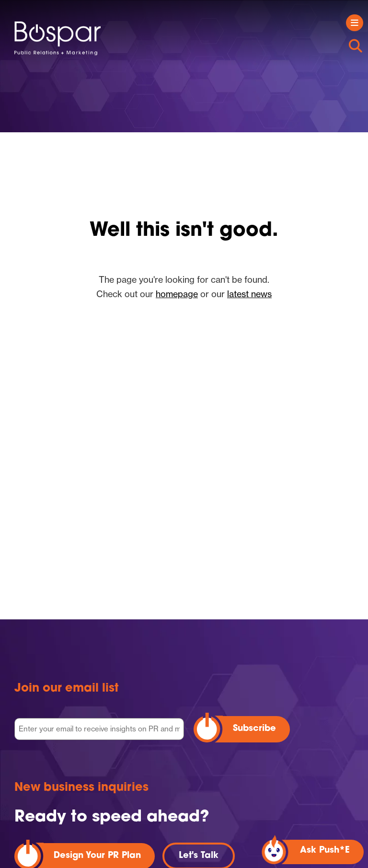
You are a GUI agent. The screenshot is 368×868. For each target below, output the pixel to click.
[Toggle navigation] (355, 23)
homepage (177, 294)
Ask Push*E (325, 851)
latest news (249, 294)
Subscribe (254, 729)
